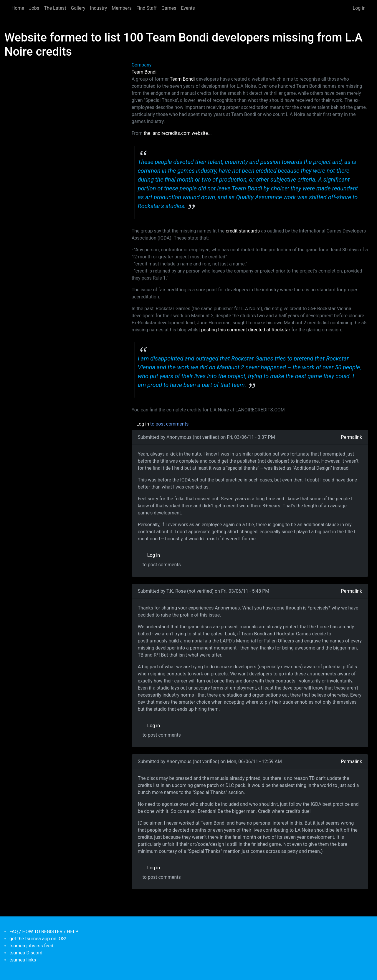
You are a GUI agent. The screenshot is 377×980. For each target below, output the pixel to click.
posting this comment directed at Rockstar (246, 330)
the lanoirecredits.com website (176, 133)
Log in (359, 8)
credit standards (243, 231)
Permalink (352, 437)
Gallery (78, 8)
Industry (99, 8)
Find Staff (147, 8)
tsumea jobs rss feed (31, 946)
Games (169, 8)
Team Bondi (144, 72)
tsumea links (23, 960)
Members (122, 8)
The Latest (55, 8)
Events (188, 8)
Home (18, 8)
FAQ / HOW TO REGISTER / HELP (44, 932)
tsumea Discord (26, 953)
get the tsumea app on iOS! (38, 939)
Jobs (34, 8)
